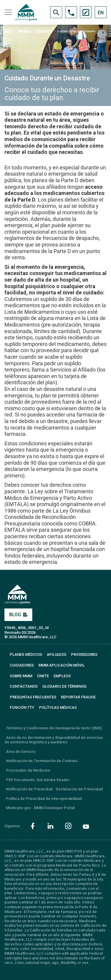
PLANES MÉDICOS (26, 654)
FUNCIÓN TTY (22, 707)
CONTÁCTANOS (24, 686)
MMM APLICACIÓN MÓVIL (62, 665)
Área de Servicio (21, 752)
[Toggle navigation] (7, 12)
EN (101, 13)
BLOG (18, 615)
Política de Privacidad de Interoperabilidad (44, 799)
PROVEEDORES (84, 654)
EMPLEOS (62, 676)
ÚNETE (43, 676)
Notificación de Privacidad (29, 789)
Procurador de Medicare (28, 770)
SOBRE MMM (21, 676)
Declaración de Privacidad (79, 789)
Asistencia (44, 31)
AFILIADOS (57, 654)
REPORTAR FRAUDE (78, 697)
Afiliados (25, 31)
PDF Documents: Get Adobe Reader (38, 780)
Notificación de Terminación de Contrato (42, 761)
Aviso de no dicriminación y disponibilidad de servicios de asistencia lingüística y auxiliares (54, 740)
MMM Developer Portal (54, 808)
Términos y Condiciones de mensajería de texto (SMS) (54, 728)
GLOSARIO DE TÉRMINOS (64, 686)
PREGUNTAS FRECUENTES (33, 697)
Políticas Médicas (58, 707)
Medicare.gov (18, 808)
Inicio (9, 31)
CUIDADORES (22, 665)
